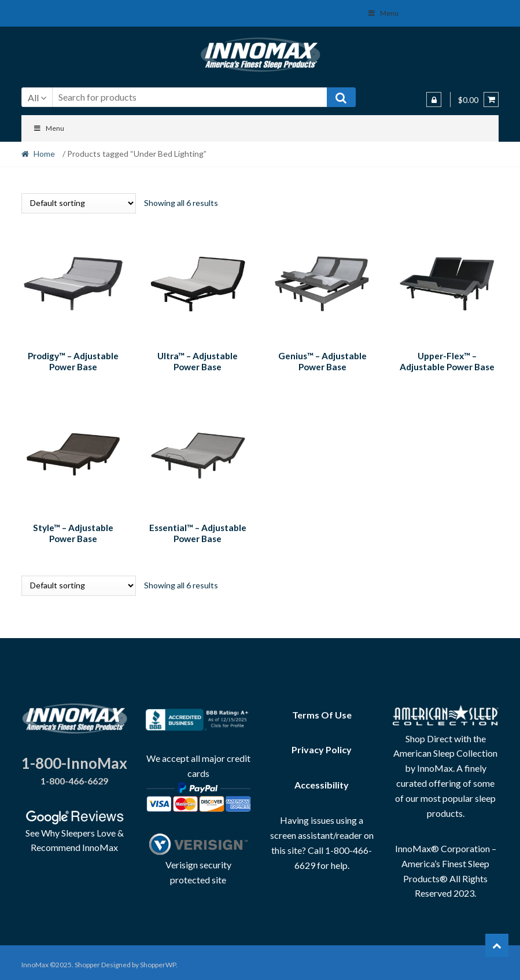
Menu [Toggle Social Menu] (383, 13)
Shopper (87, 961)
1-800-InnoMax (74, 759)
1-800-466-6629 (74, 777)
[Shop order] (79, 203)
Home (44, 154)
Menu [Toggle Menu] (49, 128)
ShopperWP (158, 961)
